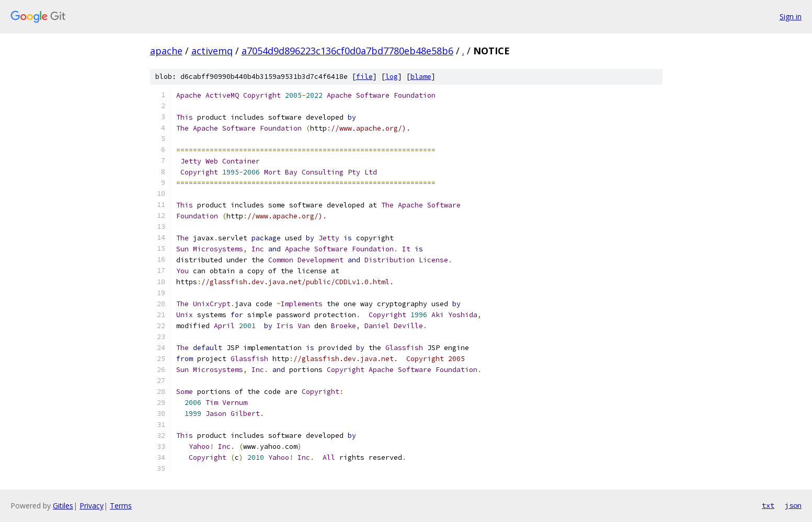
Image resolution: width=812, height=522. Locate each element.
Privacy (92, 506)
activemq (212, 51)
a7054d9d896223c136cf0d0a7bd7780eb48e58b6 (347, 51)
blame (421, 77)
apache (166, 51)
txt (768, 505)
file (364, 77)
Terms (121, 506)
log (392, 77)
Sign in (791, 16)
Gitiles (63, 506)
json (793, 505)
